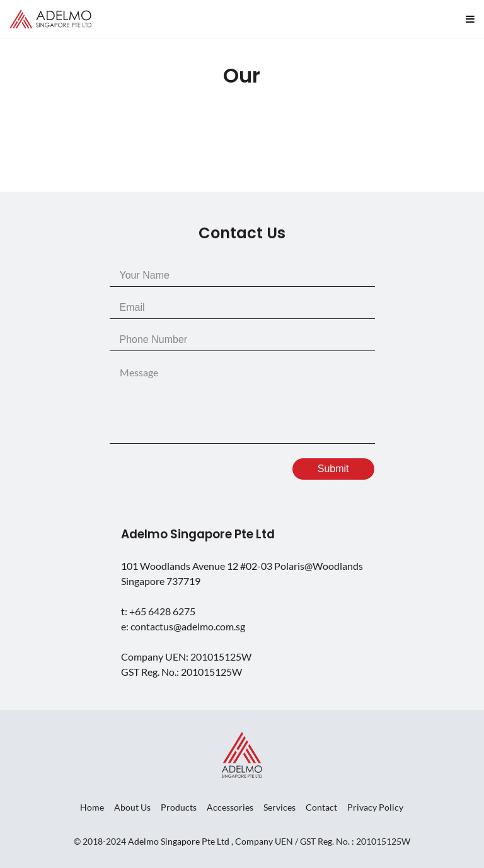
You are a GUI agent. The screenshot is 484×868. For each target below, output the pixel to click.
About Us (132, 807)
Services (279, 807)
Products (179, 807)
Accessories (230, 807)
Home (92, 807)
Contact (321, 807)
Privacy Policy (375, 807)
